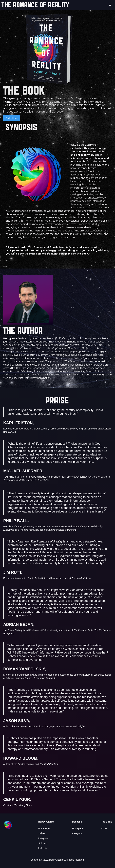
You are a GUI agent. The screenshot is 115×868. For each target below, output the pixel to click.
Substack (43, 843)
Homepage (44, 828)
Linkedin (43, 848)
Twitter (42, 833)
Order (104, 828)
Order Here (12, 118)
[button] (110, 5)
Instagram (43, 838)
